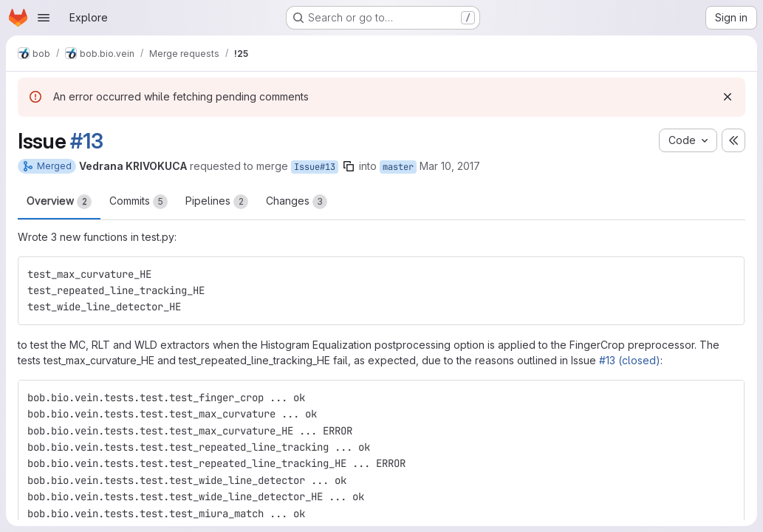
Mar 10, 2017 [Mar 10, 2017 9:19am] (450, 166)
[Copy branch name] (349, 166)
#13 (86, 141)
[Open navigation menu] (44, 18)
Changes (297, 202)
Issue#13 (315, 167)
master (398, 167)
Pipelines (217, 202)
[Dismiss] (728, 97)
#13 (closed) (630, 360)
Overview (59, 202)
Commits (138, 202)
